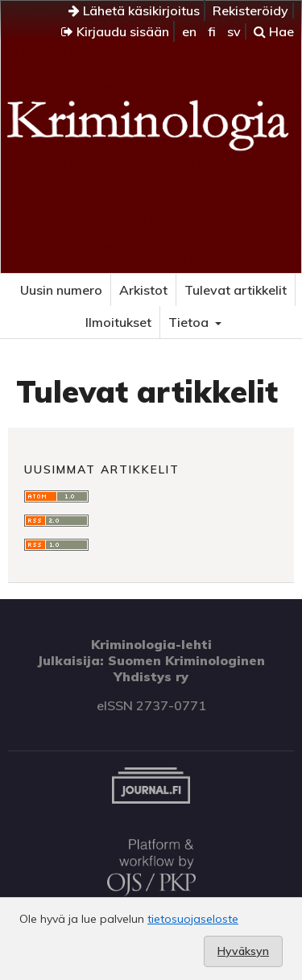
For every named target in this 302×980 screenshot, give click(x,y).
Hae (274, 31)
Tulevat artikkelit (236, 290)
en (189, 31)
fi (212, 31)
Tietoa (190, 322)
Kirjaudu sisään (115, 31)
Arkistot (143, 290)
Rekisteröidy (250, 10)
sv (234, 31)
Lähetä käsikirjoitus (134, 10)
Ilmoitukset (118, 322)
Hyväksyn (243, 951)
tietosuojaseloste (193, 919)
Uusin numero (61, 290)
